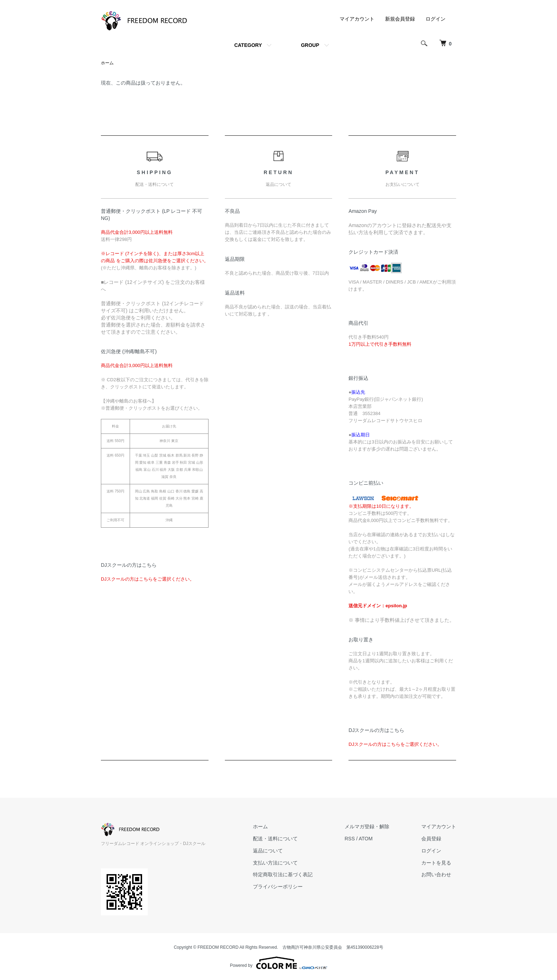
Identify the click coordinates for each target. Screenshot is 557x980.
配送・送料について (275, 839)
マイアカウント (357, 19)
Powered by (278, 963)
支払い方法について (275, 863)
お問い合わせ (436, 874)
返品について (268, 851)
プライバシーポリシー (278, 887)
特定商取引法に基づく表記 (283, 874)
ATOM (366, 839)
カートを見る (436, 863)
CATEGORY (248, 45)
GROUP (310, 45)
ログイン (436, 19)
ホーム (107, 63)
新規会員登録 (400, 19)
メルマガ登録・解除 (367, 826)
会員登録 (431, 839)
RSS (350, 839)
